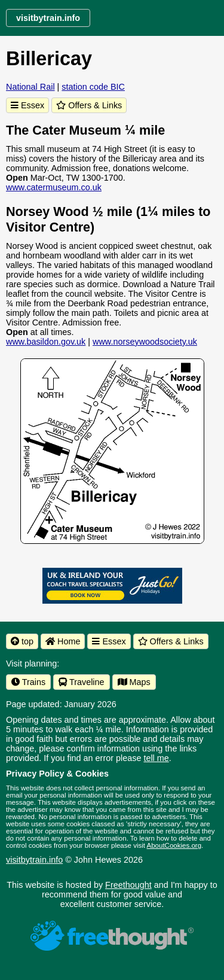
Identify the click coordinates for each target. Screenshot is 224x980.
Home (63, 641)
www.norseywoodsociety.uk (145, 342)
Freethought (128, 885)
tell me (156, 758)
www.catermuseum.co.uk (54, 187)
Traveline (81, 682)
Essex (27, 105)
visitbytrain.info (34, 860)
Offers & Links (89, 105)
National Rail (30, 87)
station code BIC (93, 87)
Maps (134, 682)
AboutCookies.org (174, 845)
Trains (28, 682)
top (22, 641)
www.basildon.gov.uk (46, 342)
